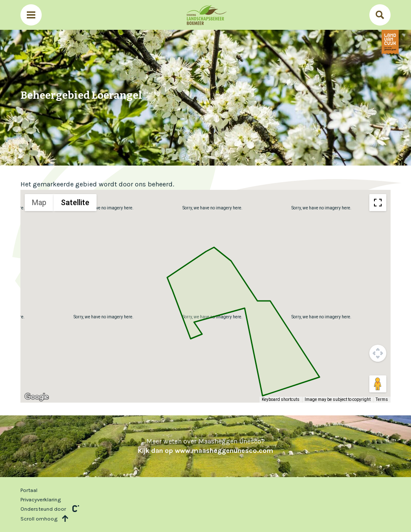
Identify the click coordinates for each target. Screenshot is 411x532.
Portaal (29, 490)
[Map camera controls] (378, 353)
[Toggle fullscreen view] (378, 203)
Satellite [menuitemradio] (75, 202)
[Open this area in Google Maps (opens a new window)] (37, 397)
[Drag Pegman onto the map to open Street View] (378, 384)
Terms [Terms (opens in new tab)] (382, 399)
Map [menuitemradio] (39, 202)
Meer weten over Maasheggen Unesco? (205, 446)
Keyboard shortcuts (281, 399)
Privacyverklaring (41, 499)
